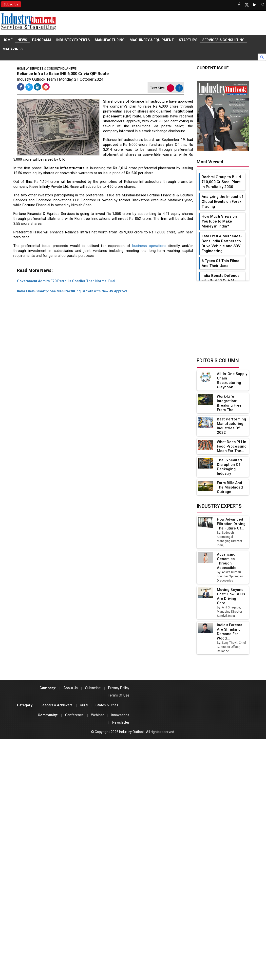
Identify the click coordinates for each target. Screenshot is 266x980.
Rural (84, 705)
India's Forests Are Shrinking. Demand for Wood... (230, 632)
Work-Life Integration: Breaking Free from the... (229, 403)
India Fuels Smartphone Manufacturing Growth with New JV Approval (73, 291)
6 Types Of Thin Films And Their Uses (220, 263)
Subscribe (11, 4)
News (22, 40)
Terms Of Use (119, 695)
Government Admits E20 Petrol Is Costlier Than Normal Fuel (66, 281)
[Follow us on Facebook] (239, 5)
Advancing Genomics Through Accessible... (228, 561)
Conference (74, 715)
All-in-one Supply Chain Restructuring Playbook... (229, 380)
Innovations (120, 715)
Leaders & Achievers (57, 705)
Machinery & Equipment (152, 40)
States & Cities (107, 705)
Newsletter (121, 722)
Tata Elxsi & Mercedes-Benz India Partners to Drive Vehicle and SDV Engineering (222, 244)
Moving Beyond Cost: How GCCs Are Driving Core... (231, 596)
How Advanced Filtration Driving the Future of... (231, 524)
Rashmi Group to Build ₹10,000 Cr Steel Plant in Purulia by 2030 (221, 182)
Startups (188, 40)
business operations (149, 246)
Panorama (42, 40)
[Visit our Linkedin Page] (255, 5)
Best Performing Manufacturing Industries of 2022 (231, 426)
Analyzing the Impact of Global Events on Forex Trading (222, 202)
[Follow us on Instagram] (263, 5)
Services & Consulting (223, 40)
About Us (71, 688)
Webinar (97, 715)
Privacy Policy (119, 688)
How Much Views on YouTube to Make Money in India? (219, 221)
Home (8, 40)
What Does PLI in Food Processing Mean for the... (232, 446)
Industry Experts (73, 40)
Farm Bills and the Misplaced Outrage (230, 487)
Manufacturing (110, 40)
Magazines (13, 49)
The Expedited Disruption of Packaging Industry (230, 467)
